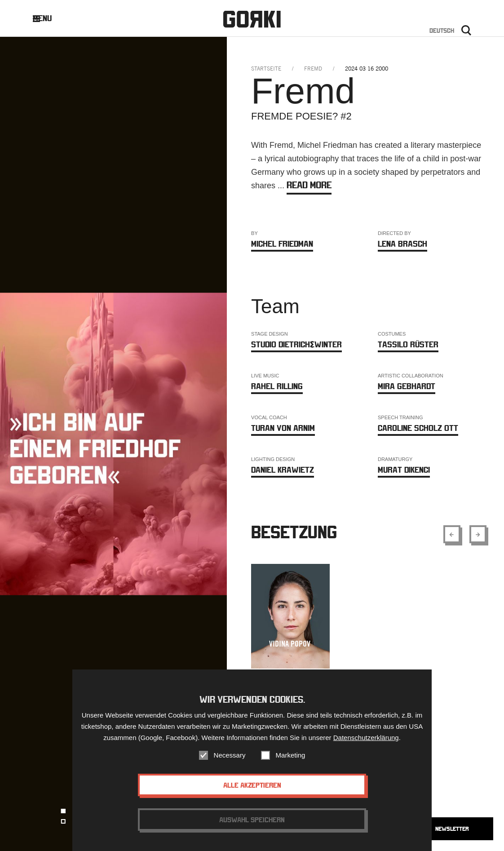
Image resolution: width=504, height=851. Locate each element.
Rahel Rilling (277, 386)
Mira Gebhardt (407, 386)
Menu (49, 18)
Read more (309, 185)
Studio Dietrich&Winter (296, 344)
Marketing (291, 761)
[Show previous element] (452, 534)
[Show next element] (478, 534)
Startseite (266, 69)
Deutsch (442, 31)
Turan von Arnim (283, 428)
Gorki (252, 19)
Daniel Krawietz (283, 470)
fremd (313, 69)
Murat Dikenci (404, 470)
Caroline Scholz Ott (418, 428)
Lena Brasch (402, 244)
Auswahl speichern (252, 825)
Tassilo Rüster (408, 344)
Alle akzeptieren (252, 791)
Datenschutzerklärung (366, 743)
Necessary (230, 761)
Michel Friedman (282, 244)
